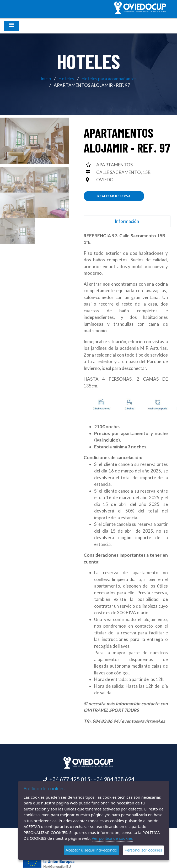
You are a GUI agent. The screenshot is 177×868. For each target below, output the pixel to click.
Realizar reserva (114, 196)
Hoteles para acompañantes (109, 79)
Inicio (46, 79)
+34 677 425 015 (70, 779)
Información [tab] (127, 221)
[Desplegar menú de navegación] (12, 26)
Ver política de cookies (112, 838)
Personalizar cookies (143, 850)
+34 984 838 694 (114, 779)
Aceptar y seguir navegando (91, 850)
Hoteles (66, 79)
